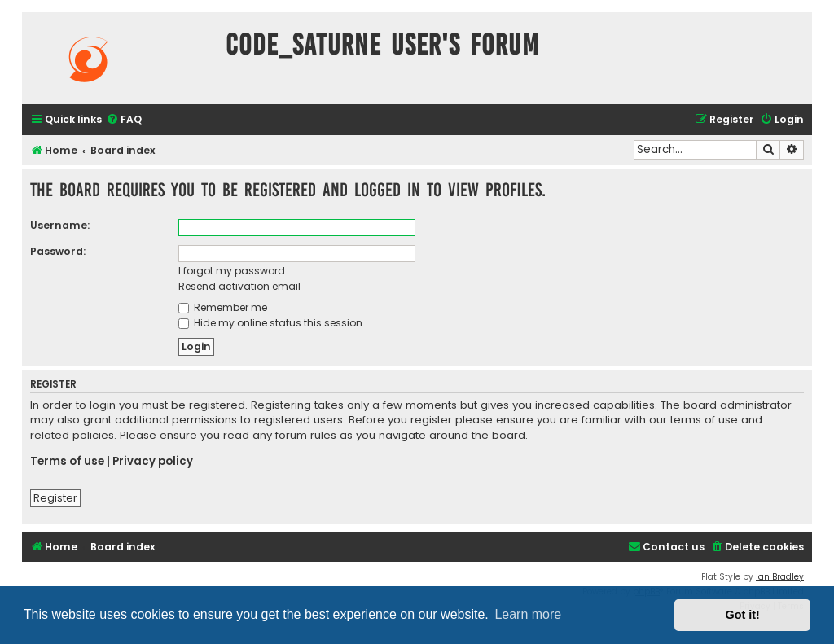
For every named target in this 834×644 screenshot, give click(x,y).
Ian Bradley (780, 577)
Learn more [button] (528, 614)
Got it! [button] (743, 615)
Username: (60, 225)
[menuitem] (124, 120)
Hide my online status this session (270, 323)
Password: (58, 251)
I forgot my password (232, 271)
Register (55, 498)
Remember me (223, 307)
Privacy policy (153, 462)
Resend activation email (239, 286)
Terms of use (67, 462)
